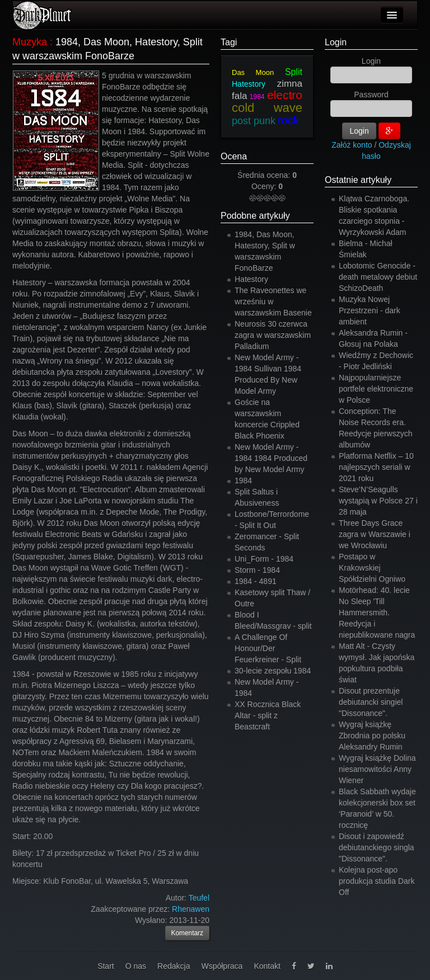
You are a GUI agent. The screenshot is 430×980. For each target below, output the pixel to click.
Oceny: (265, 186)
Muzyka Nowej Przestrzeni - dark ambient (370, 310)
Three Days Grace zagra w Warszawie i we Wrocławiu (375, 534)
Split (294, 72)
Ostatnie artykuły (358, 180)
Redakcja (174, 966)
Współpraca (222, 966)
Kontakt (267, 966)
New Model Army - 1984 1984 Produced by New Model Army (271, 458)
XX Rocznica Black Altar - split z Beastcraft (268, 715)
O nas (136, 966)
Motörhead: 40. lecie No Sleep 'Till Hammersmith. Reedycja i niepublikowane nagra (377, 613)
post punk (254, 121)
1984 (257, 97)
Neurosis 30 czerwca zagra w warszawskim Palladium (273, 335)
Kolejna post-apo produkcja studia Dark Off (377, 881)
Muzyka (30, 42)
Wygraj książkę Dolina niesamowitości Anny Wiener (377, 769)
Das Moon (253, 72)
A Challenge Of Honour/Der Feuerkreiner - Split (268, 648)
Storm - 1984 (257, 570)
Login (336, 42)
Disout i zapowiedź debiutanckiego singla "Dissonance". (377, 847)
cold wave (267, 108)
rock (288, 120)
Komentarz (188, 933)
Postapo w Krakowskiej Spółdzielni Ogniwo (372, 568)
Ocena (234, 156)
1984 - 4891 (256, 581)
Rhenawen (191, 909)
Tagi (229, 42)
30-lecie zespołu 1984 (273, 671)
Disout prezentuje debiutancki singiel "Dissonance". (371, 702)
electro (285, 95)
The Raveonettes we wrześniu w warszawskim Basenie (273, 301)
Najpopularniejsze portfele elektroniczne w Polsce (376, 389)
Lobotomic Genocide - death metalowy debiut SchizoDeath (378, 277)
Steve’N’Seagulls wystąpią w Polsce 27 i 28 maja (378, 501)
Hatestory (249, 84)
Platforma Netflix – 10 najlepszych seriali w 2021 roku (376, 467)
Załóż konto (352, 145)
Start (106, 966)
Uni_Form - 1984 (264, 559)
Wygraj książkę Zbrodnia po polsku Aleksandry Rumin (372, 736)
